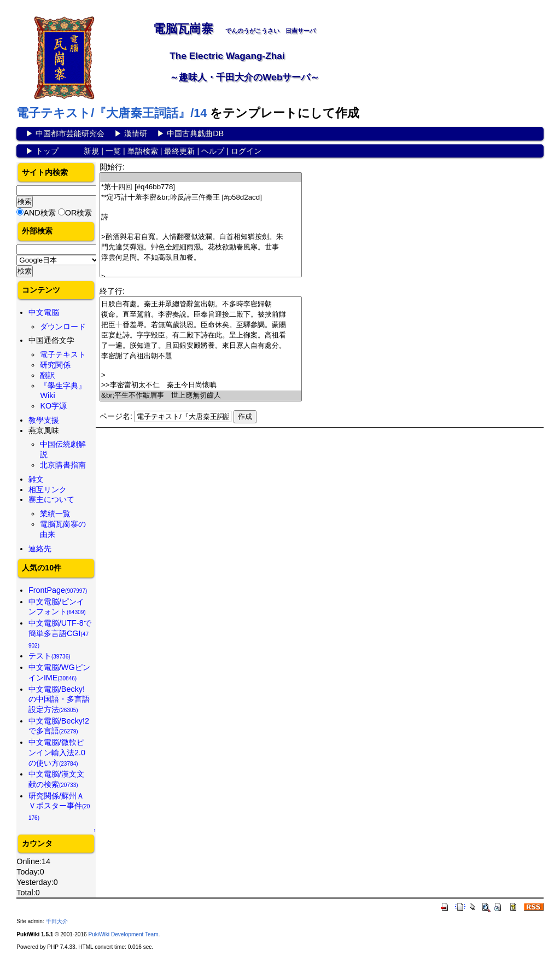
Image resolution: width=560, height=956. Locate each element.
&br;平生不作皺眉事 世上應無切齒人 (201, 396)
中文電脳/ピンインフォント (57, 607)
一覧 (113, 151)
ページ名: (116, 416)
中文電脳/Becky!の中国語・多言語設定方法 (59, 699)
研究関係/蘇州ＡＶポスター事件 (59, 806)
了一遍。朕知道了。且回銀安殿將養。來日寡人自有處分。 (201, 346)
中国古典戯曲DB (195, 133)
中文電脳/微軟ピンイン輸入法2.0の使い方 (57, 752)
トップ (47, 151)
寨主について (51, 499)
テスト (49, 656)
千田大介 (57, 921)
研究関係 (55, 365)
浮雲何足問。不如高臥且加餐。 (201, 258)
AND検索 (39, 213)
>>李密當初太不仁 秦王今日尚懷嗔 (201, 385)
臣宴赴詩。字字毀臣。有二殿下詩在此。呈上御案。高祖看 (201, 336)
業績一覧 (55, 514)
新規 (91, 151)
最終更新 (179, 151)
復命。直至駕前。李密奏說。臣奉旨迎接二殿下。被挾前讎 (201, 315)
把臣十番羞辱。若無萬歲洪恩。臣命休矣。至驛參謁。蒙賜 (201, 325)
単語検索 (143, 151)
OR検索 (79, 213)
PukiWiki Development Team (123, 934)
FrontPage (58, 590)
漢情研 (136, 133)
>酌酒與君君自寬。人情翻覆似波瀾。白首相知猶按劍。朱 (201, 237)
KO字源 (53, 406)
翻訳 (48, 375)
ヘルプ (213, 151)
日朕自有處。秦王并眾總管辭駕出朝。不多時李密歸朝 (201, 304)
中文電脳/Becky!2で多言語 (59, 726)
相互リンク (48, 489)
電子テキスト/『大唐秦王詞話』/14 (112, 113)
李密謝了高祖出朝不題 (201, 356)
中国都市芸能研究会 (70, 133)
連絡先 (40, 549)
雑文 (36, 479)
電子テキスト (63, 354)
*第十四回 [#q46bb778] (201, 187)
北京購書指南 (63, 465)
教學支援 (44, 420)
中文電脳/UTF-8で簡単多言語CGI (60, 633)
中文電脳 (44, 312)
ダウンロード (63, 327)
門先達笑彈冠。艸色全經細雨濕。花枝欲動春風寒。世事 (201, 247)
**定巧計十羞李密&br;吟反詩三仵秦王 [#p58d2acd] (201, 198)
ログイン (246, 151)
